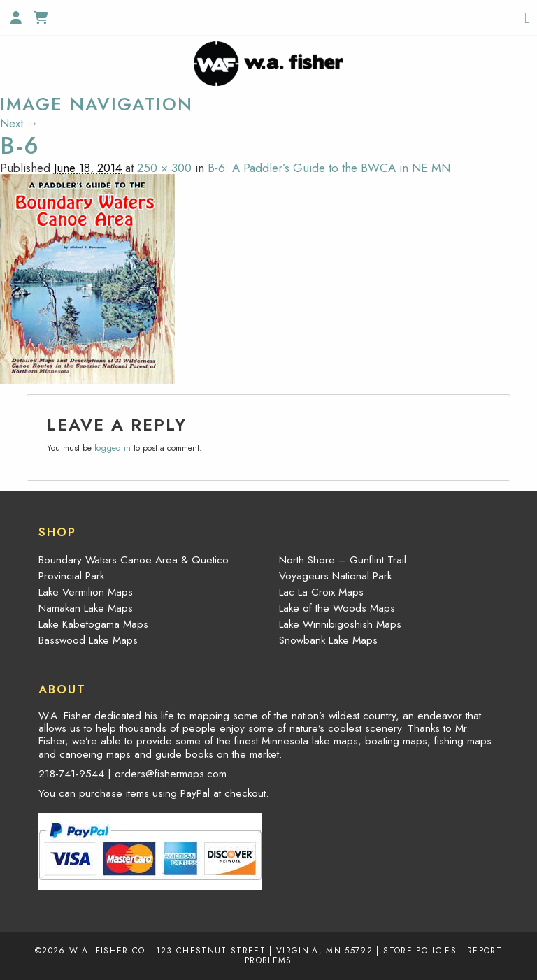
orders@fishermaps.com (171, 774)
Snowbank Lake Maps (328, 640)
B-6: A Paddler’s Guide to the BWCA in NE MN (329, 168)
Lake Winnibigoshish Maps (340, 624)
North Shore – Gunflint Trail (343, 560)
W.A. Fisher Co (107, 950)
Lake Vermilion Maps (86, 592)
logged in (113, 448)
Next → (19, 123)
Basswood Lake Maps (88, 640)
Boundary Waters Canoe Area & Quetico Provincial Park (134, 568)
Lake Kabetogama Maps (93, 624)
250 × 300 (164, 168)
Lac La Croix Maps (321, 592)
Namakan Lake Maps (86, 608)
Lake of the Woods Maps (337, 608)
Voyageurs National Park (335, 576)
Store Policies (420, 950)
